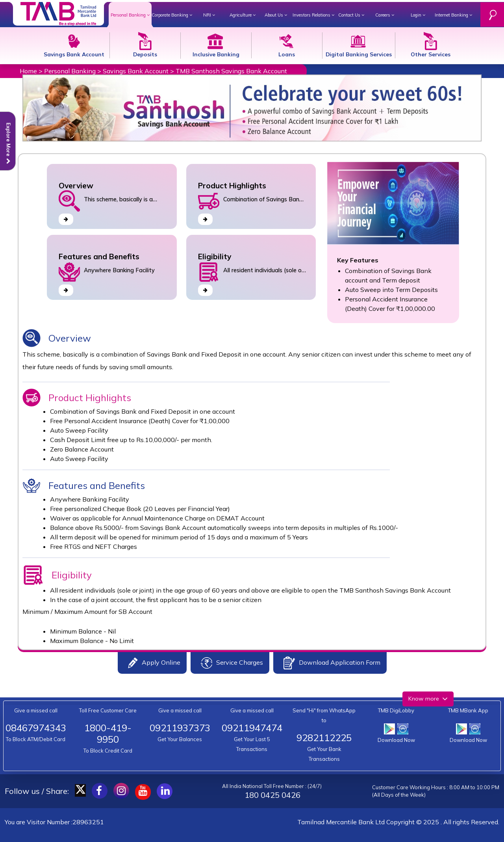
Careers (385, 15)
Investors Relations (313, 15)
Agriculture (243, 15)
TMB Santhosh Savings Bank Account (231, 71)
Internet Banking (453, 15)
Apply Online (154, 663)
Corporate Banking (172, 15)
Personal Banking (130, 15)
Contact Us (351, 15)
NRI (209, 15)
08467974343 (36, 728)
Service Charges (232, 663)
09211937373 (180, 728)
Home (28, 71)
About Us (276, 15)
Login (418, 15)
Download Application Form (332, 663)
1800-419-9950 (108, 733)
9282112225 (324, 738)
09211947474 (252, 728)
